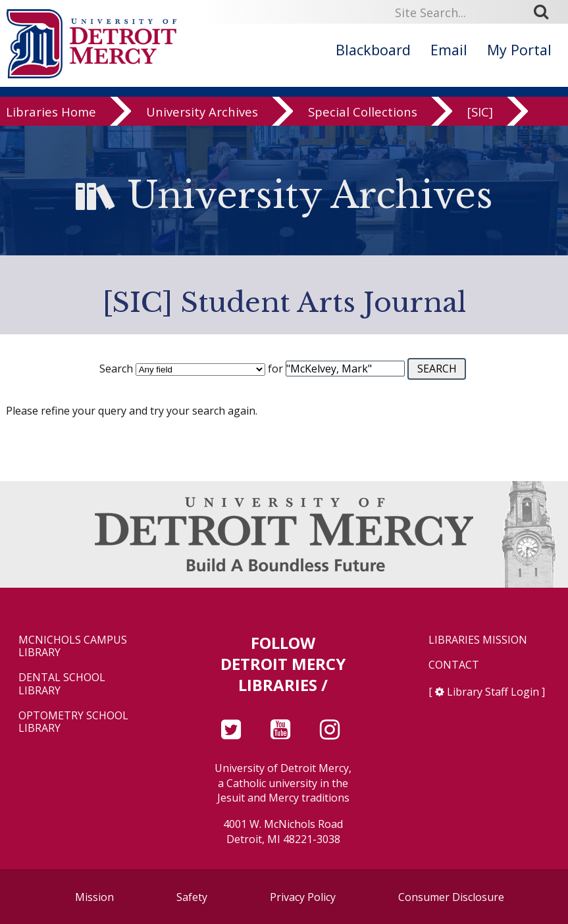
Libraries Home (51, 113)
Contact (454, 665)
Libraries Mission (478, 640)
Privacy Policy (303, 897)
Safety (192, 897)
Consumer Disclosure (451, 897)
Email (449, 50)
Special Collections (363, 113)
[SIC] (480, 113)
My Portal (519, 50)
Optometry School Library (73, 722)
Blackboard (373, 50)
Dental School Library (62, 684)
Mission (94, 897)
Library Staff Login (493, 692)
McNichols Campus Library (73, 646)
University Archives (202, 113)
